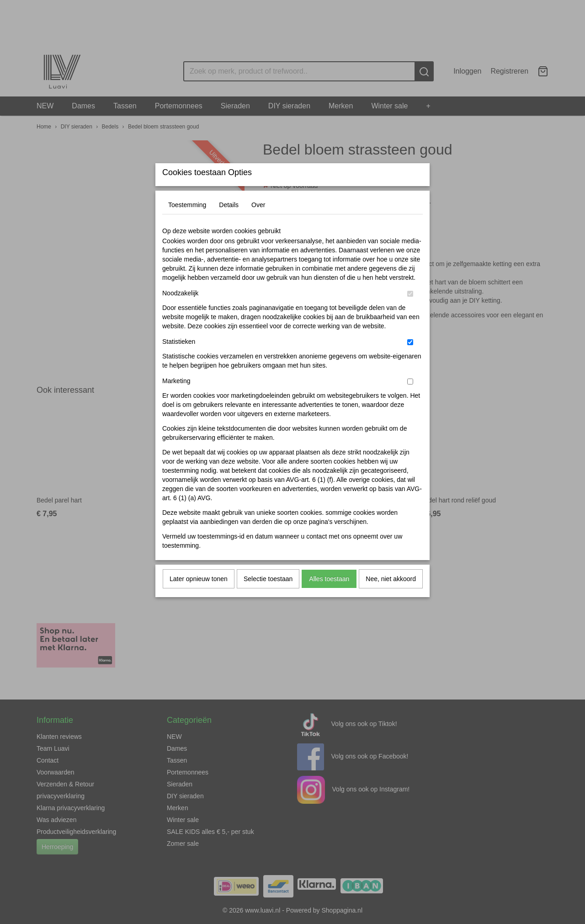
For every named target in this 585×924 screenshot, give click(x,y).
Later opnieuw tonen (199, 597)
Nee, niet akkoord (391, 597)
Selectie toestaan (268, 597)
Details (229, 223)
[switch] (410, 312)
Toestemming (187, 223)
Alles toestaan (329, 597)
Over (258, 223)
